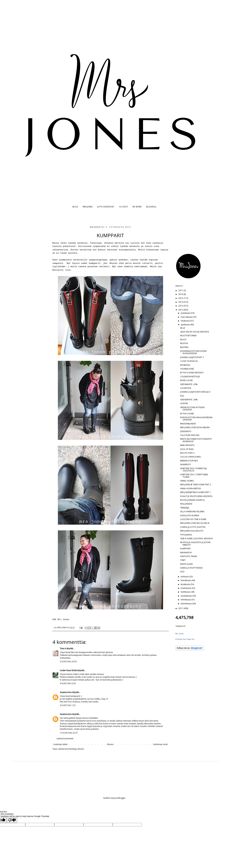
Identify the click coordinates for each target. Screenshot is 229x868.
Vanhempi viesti (160, 744)
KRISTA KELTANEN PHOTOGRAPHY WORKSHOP (196, 440)
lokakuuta (185, 321)
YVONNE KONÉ (187, 369)
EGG (182, 396)
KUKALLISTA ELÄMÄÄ (190, 515)
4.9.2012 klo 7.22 (68, 705)
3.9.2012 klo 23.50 (68, 661)
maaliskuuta (187, 596)
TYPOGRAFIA (186, 535)
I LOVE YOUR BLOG (189, 361)
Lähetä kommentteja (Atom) (71, 749)
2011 (181, 608)
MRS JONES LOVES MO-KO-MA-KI (195, 523)
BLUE (183, 328)
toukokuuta (186, 588)
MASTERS (184, 347)
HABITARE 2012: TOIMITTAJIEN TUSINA (194, 476)
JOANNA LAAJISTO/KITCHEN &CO (195, 392)
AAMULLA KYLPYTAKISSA (191, 568)
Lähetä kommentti (65, 739)
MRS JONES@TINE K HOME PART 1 (195, 492)
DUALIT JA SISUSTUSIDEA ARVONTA (196, 496)
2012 (181, 310)
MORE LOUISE (186, 380)
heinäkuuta (186, 580)
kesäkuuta (186, 584)
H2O (182, 572)
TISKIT (183, 560)
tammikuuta (186, 604)
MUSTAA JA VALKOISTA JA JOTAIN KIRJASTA (195, 543)
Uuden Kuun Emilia (68, 670)
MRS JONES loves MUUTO (192, 531)
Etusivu (110, 744)
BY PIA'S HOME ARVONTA (192, 373)
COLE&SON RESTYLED (190, 377)
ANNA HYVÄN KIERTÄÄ (191, 488)
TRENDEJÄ (185, 508)
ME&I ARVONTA (187, 445)
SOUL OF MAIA (187, 449)
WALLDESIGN (186, 504)
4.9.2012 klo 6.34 (68, 683)
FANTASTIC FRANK (189, 556)
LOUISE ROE (186, 388)
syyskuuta (185, 325)
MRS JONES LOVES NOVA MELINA (195, 427)
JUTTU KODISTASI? (106, 207)
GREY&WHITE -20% (189, 384)
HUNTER (184, 403)
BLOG (75, 207)
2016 (181, 294)
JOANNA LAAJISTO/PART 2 (192, 357)
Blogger (122, 798)
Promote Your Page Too (185, 639)
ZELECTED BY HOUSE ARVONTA (195, 332)
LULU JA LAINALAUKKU (191, 457)
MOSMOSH (185, 365)
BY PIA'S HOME (187, 414)
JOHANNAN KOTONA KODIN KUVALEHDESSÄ (193, 352)
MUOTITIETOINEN (188, 336)
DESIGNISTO (186, 431)
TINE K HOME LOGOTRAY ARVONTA (197, 539)
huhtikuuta (186, 592)
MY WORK (137, 207)
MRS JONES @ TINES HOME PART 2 (196, 485)
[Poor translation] (12, 820)
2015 (181, 298)
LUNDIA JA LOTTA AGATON (193, 527)
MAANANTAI (186, 553)
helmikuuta (186, 600)
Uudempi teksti (60, 744)
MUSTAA (184, 343)
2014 (181, 302)
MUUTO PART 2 (187, 453)
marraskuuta (187, 317)
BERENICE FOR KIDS (189, 461)
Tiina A (63, 648)
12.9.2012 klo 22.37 (69, 733)
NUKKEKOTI (186, 464)
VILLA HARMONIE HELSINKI (192, 512)
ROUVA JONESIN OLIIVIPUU (193, 500)
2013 (181, 306)
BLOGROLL (151, 207)
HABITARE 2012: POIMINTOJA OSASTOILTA (194, 470)
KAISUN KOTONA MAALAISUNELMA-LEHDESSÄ (197, 419)
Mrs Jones (180, 634)
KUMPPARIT (186, 549)
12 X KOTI (123, 207)
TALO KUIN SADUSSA (190, 435)
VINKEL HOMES (187, 481)
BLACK (183, 340)
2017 (181, 290)
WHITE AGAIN (186, 564)
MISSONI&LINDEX (188, 424)
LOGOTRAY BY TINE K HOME (193, 519)
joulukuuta (186, 313)
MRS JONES (88, 207)
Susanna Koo (66, 692)
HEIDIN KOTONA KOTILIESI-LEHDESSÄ (193, 408)
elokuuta (185, 577)
